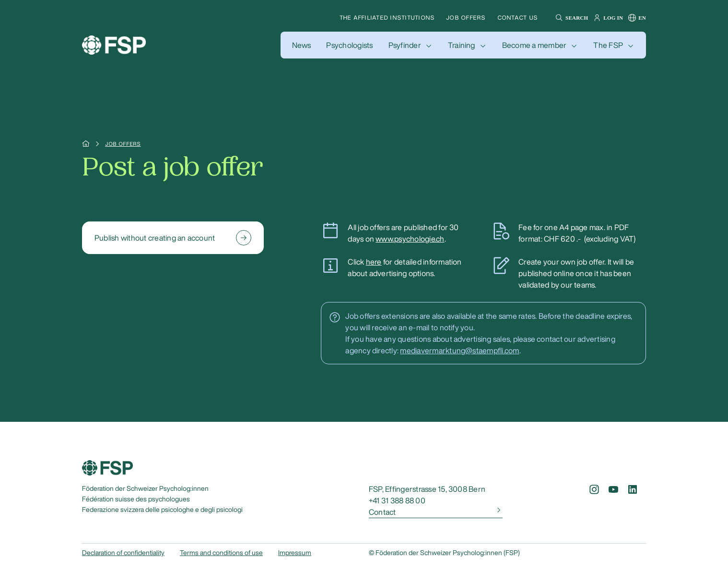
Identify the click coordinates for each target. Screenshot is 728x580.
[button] (570, 18)
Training (462, 45)
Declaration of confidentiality (123, 553)
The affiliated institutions (387, 17)
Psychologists (349, 45)
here (374, 262)
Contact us (517, 17)
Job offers (466, 17)
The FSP (608, 45)
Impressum (295, 553)
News (302, 45)
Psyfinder (405, 45)
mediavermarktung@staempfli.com (459, 350)
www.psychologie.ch (410, 239)
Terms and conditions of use (221, 553)
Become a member (534, 45)
